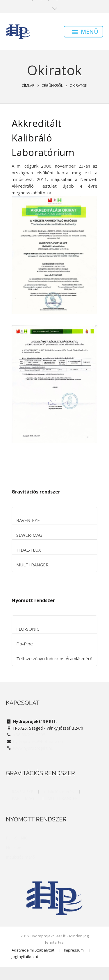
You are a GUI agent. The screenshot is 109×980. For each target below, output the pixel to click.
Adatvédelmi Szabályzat (33, 950)
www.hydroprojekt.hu (33, 748)
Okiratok (78, 85)
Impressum (74, 950)
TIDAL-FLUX (29, 550)
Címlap (28, 85)
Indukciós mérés (58, 792)
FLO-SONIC (28, 629)
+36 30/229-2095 (29, 735)
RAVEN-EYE (28, 520)
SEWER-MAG (29, 535)
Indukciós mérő (20, 857)
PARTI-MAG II (25, 798)
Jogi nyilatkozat (25, 956)
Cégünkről (52, 85)
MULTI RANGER (32, 565)
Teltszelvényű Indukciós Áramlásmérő (54, 658)
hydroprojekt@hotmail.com (39, 741)
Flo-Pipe (25, 644)
